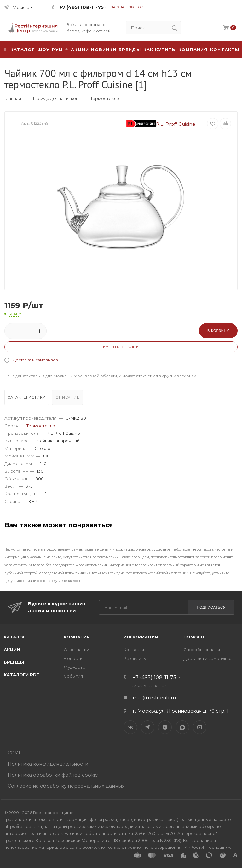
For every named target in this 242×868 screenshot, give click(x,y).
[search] (174, 28)
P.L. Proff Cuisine (161, 124)
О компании (76, 650)
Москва (21, 7)
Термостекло (105, 98)
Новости (73, 658)
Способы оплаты (202, 650)
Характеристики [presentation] (27, 397)
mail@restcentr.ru (154, 698)
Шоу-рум (50, 50)
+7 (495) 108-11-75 (82, 7)
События (73, 676)
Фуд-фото (75, 667)
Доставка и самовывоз (35, 360)
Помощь (195, 637)
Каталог (15, 637)
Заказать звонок (127, 7)
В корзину (218, 331)
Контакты (225, 50)
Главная (13, 98)
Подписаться (211, 607)
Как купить (159, 50)
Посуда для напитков (56, 98)
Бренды (130, 50)
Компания (193, 50)
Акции (12, 650)
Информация (141, 637)
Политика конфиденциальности (48, 764)
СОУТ (14, 753)
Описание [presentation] (67, 397)
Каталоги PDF (22, 675)
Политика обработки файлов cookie (53, 775)
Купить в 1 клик (121, 347)
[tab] (28, 399)
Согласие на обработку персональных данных (66, 786)
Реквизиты (135, 658)
